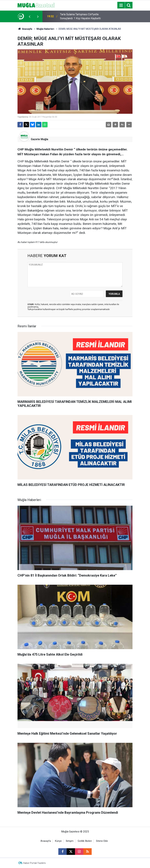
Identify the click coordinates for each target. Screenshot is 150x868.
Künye (58, 841)
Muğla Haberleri (45, 29)
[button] (115, 125)
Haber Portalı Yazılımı (34, 863)
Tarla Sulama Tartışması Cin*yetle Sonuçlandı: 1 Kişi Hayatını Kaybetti (80, 16)
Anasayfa (25, 29)
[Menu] (121, 5)
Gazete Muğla (39, 139)
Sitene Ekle (102, 841)
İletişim (70, 841)
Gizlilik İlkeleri (85, 841)
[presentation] (29, 16)
